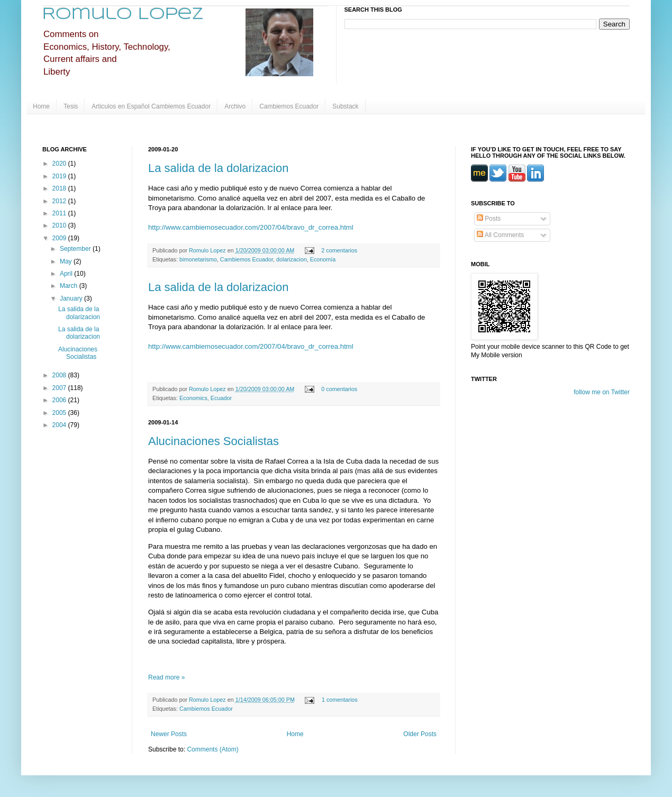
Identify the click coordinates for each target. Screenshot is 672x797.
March (70, 286)
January (72, 298)
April (67, 274)
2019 (60, 176)
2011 (60, 213)
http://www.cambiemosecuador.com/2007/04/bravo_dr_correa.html (251, 227)
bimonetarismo (198, 259)
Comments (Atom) (212, 749)
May (67, 261)
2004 (60, 425)
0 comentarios (339, 389)
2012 (60, 201)
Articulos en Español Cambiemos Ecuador (151, 106)
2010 (60, 225)
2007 (60, 388)
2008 (60, 375)
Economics (193, 398)
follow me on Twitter (602, 392)
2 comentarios (339, 250)
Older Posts (420, 734)
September (76, 249)
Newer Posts (169, 734)
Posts (489, 219)
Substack (345, 106)
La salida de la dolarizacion (218, 168)
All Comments (500, 235)
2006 (60, 400)
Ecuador (221, 398)
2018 (60, 188)
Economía (323, 259)
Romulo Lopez (123, 15)
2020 (60, 164)
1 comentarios (340, 700)
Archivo (235, 106)
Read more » (166, 677)
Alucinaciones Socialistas (214, 441)
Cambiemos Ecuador (289, 106)
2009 (60, 238)
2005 (60, 413)
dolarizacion (292, 259)
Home (41, 106)
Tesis (71, 106)
